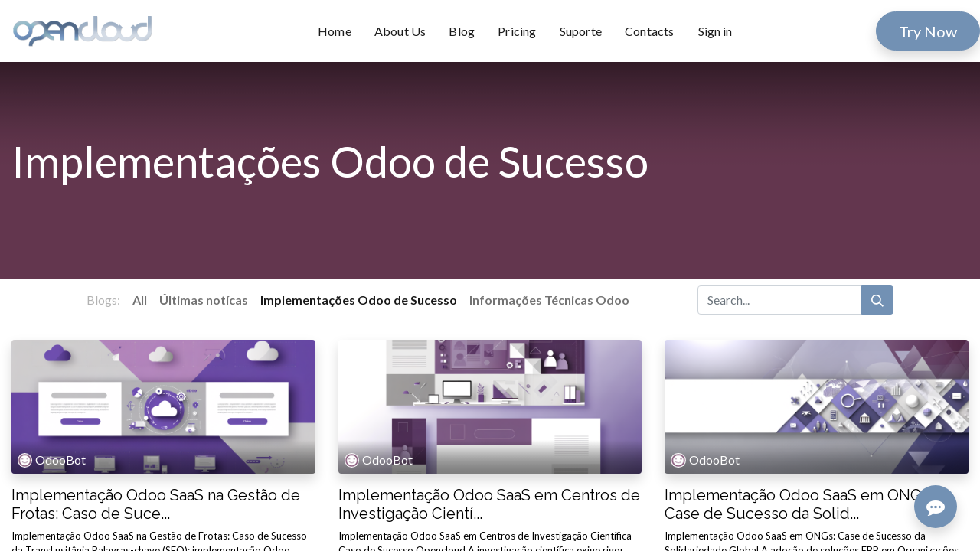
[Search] (877, 300)
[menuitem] (340, 31)
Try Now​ (928, 31)
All (140, 300)
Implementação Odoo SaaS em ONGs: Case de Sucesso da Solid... (798, 504)
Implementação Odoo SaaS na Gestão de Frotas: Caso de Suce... (156, 504)
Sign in (715, 31)
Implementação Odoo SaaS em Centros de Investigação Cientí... (489, 504)
